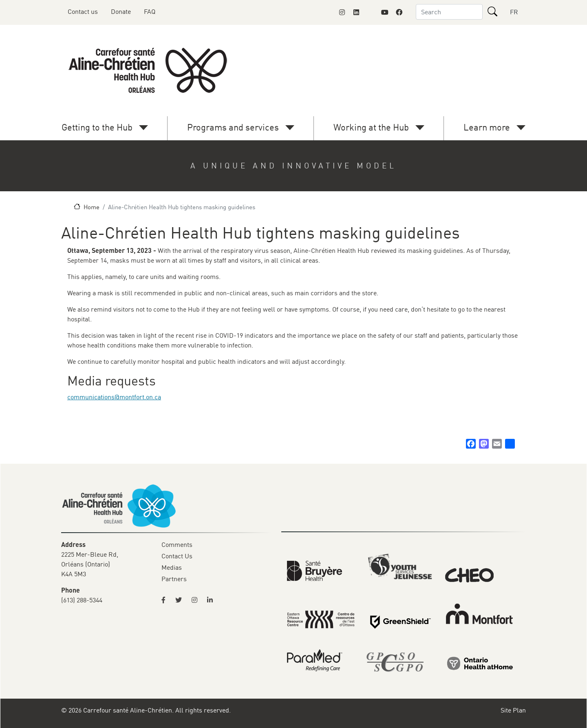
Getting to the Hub (97, 127)
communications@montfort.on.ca (114, 397)
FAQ (150, 11)
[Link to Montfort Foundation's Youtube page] (385, 12)
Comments (177, 544)
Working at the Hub (371, 127)
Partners (174, 579)
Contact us (83, 11)
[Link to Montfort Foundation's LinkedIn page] (356, 12)
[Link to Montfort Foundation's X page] (371, 12)
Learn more (487, 127)
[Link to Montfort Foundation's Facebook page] (399, 12)
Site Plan (513, 710)
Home (92, 207)
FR (514, 12)
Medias (172, 567)
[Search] (492, 11)
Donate (121, 11)
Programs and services (233, 127)
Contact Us (177, 556)
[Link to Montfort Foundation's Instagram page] (342, 12)
